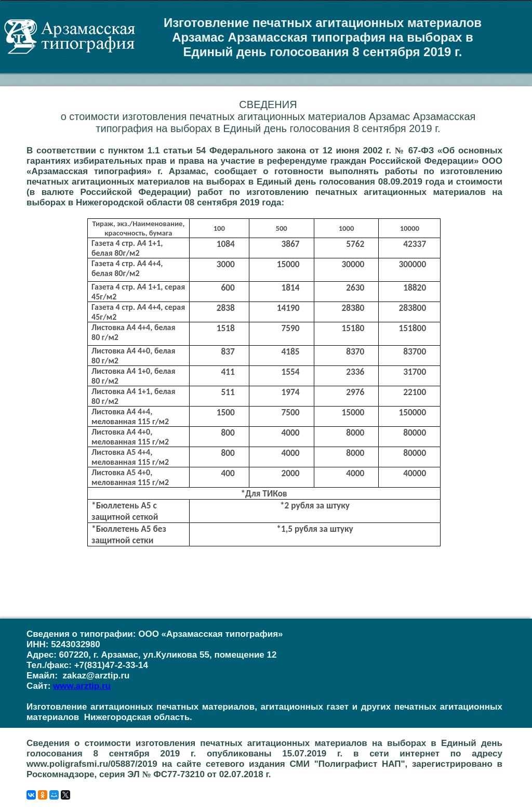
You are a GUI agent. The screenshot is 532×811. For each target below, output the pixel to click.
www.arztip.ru (82, 686)
